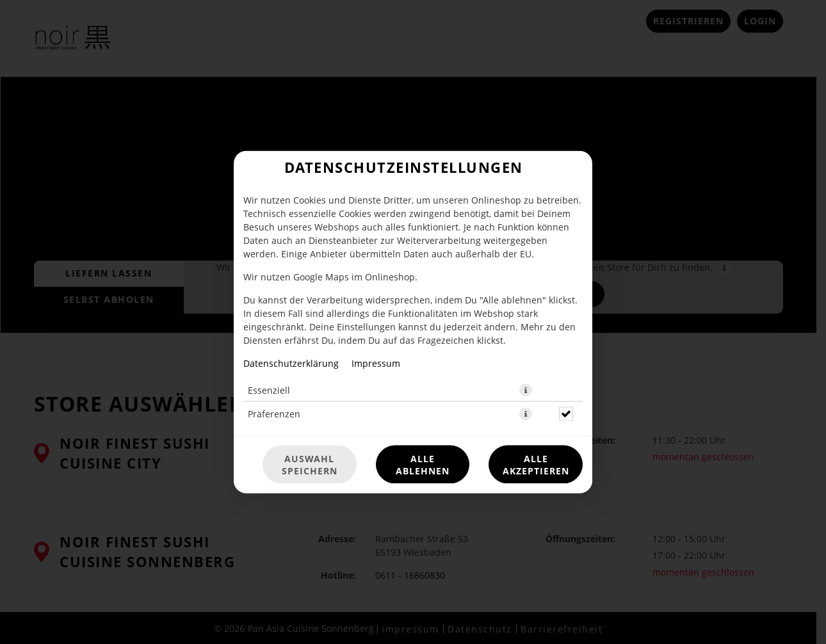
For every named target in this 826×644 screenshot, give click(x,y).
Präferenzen (274, 414)
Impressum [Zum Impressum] (376, 363)
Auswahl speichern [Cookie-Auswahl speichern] (310, 465)
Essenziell (269, 390)
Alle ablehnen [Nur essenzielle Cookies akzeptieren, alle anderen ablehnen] (423, 465)
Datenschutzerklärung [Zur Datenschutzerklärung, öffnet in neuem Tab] (291, 363)
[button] (526, 390)
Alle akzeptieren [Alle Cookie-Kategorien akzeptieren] (536, 465)
